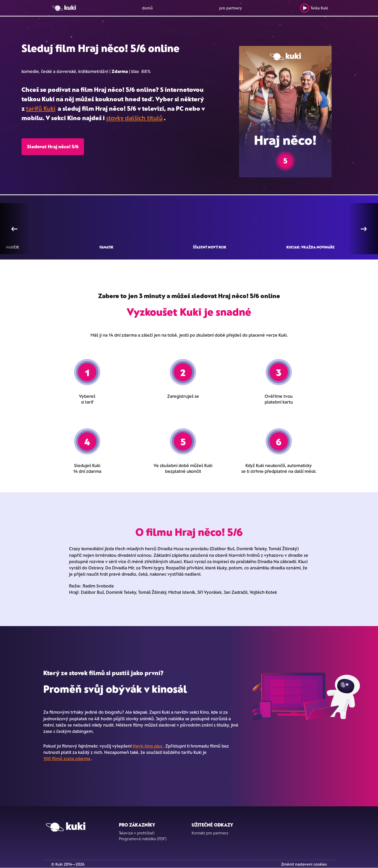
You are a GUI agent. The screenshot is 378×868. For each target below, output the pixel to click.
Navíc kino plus (147, 746)
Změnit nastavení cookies (304, 864)
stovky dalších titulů (134, 118)
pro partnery (231, 8)
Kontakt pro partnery (210, 833)
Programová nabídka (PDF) (143, 839)
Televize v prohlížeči (137, 833)
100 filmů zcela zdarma (67, 758)
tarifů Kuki (41, 108)
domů (147, 8)
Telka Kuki (314, 8)
